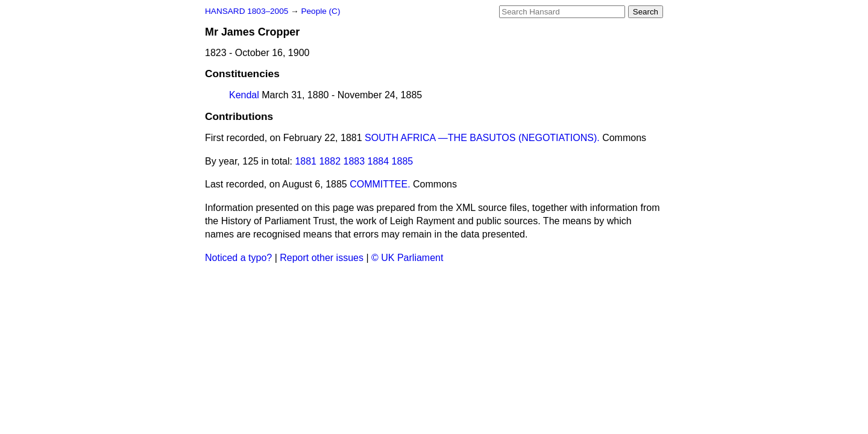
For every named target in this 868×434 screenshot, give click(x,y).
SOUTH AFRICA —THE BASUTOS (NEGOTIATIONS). (482, 138)
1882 (330, 161)
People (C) (320, 11)
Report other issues (322, 258)
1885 (403, 161)
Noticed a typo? (238, 258)
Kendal (244, 95)
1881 (306, 161)
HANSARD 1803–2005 (247, 11)
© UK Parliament (407, 258)
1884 (379, 161)
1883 (354, 161)
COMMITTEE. (380, 184)
